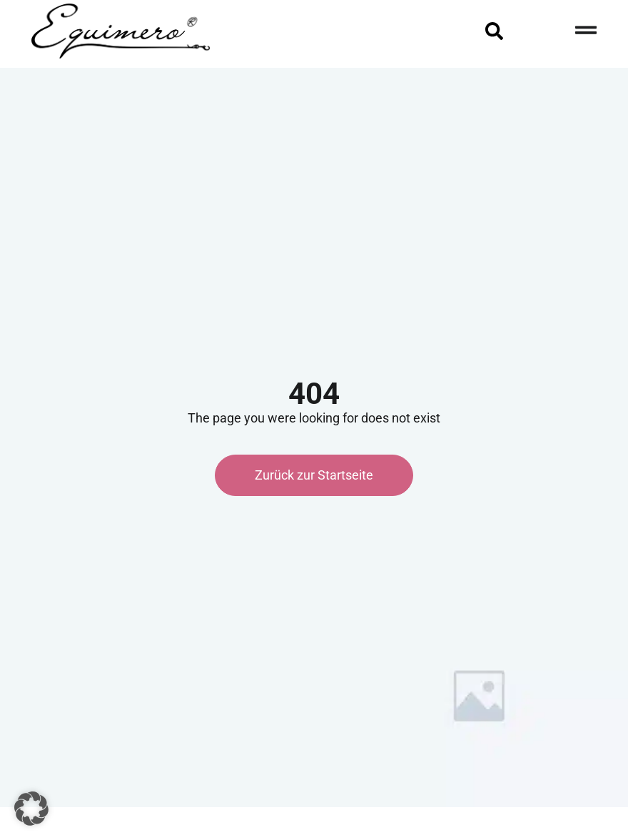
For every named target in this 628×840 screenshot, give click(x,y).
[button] (31, 809)
